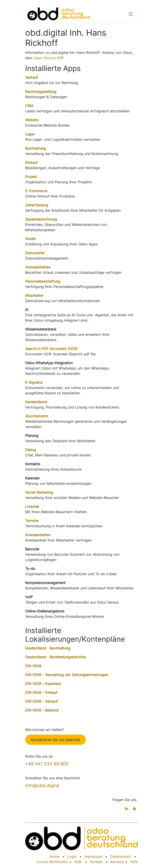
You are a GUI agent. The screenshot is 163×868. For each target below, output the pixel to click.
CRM (29, 106)
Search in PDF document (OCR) (51, 349)
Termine (32, 521)
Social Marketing (39, 492)
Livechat (32, 506)
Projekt (31, 177)
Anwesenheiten (38, 535)
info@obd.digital (42, 786)
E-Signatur (34, 382)
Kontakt (96, 862)
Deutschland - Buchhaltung (48, 648)
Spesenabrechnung (41, 219)
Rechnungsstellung (41, 92)
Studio (31, 239)
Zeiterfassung (37, 205)
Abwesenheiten (38, 267)
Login (72, 856)
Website (32, 120)
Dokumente (35, 253)
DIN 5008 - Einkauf (41, 692)
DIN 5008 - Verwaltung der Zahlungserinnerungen (67, 675)
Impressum (93, 856)
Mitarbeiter (34, 295)
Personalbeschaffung (43, 281)
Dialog (31, 450)
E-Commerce (36, 191)
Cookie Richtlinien (51, 862)
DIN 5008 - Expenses (43, 684)
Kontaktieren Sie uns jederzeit (56, 740)
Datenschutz (121, 856)
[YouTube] (135, 808)
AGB (78, 862)
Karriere (117, 862)
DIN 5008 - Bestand (42, 710)
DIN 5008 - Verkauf (42, 701)
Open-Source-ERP (49, 58)
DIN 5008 (33, 666)
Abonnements (37, 416)
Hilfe (134, 862)
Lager (30, 134)
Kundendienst (36, 402)
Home (55, 856)
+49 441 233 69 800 (47, 764)
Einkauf (31, 162)
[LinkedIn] (127, 808)
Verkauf (32, 77)
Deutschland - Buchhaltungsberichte (55, 657)
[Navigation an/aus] (131, 14)
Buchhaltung (35, 148)
